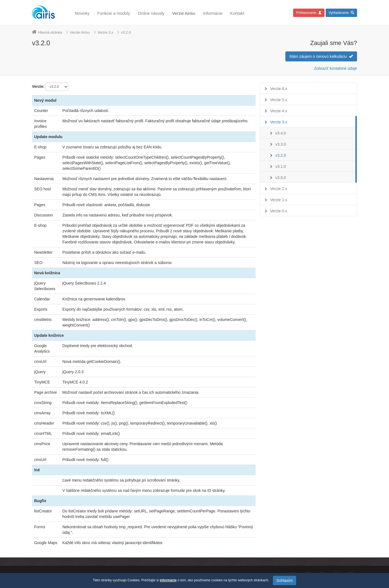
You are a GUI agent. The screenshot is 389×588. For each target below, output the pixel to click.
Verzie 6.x (279, 89)
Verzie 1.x (279, 200)
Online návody (151, 13)
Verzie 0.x (279, 211)
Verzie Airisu (184, 13)
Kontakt (237, 13)
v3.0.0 (281, 178)
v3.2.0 (281, 155)
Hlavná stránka (50, 32)
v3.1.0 (281, 166)
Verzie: (38, 86)
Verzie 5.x (279, 100)
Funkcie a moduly (114, 13)
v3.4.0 (281, 133)
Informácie (213, 13)
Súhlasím (285, 580)
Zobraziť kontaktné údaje (336, 68)
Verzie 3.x (105, 32)
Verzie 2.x (279, 189)
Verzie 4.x (279, 111)
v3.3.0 (281, 144)
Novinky (82, 13)
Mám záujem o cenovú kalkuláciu (321, 56)
